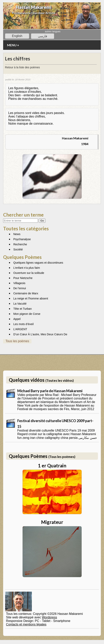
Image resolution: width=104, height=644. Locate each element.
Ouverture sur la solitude (29, 273)
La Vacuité (20, 304)
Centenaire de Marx (26, 293)
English (17, 36)
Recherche (20, 244)
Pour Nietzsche (23, 278)
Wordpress (49, 617)
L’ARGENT (20, 329)
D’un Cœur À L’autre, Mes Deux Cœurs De (40, 334)
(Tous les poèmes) (62, 457)
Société (18, 249)
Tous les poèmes (17, 341)
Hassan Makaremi (34, 7)
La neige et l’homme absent (31, 298)
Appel (17, 319)
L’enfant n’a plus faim (27, 268)
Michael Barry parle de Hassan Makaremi (50, 391)
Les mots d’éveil (23, 324)
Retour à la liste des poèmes (22, 67)
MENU (13, 45)
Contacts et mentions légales (26, 624)
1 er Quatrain (52, 466)
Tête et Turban (23, 309)
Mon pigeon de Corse (27, 314)
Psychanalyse (22, 239)
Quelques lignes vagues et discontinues (38, 263)
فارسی (43, 36)
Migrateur (52, 522)
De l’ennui (20, 288)
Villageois (19, 283)
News (17, 234)
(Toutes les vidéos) (60, 380)
